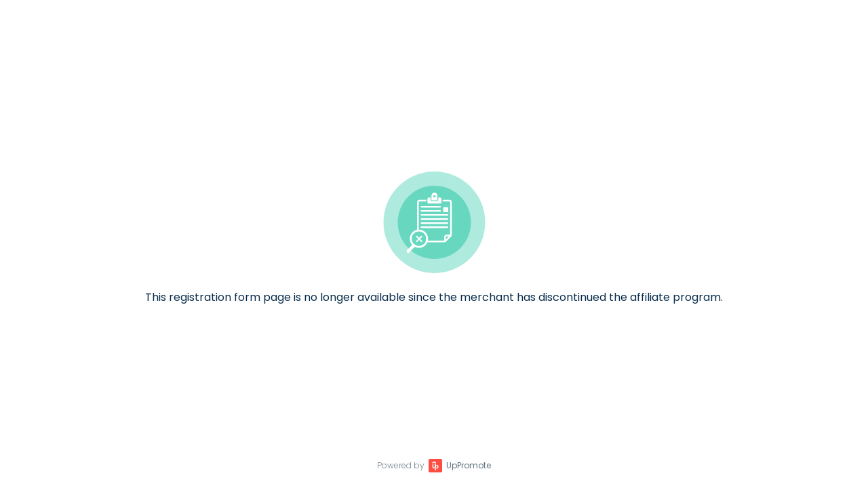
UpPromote (469, 465)
